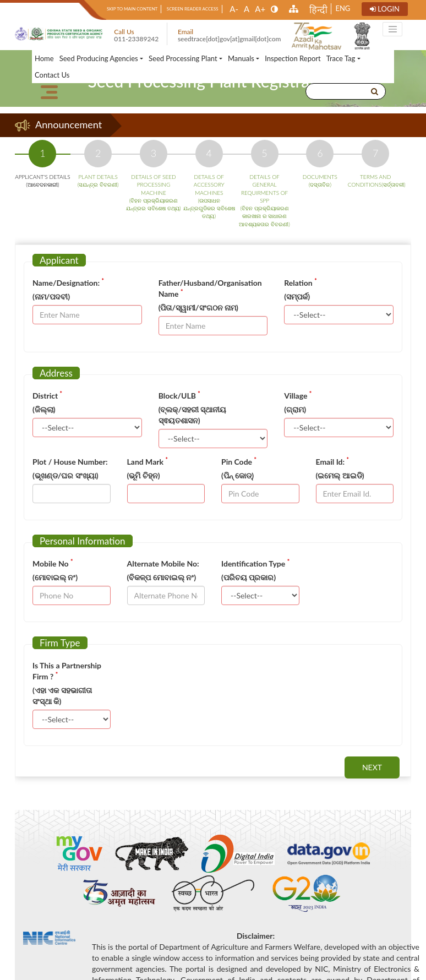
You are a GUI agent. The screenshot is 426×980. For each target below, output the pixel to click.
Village (298, 395)
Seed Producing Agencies (99, 58)
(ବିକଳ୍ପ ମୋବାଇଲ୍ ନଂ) (162, 577)
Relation (300, 282)
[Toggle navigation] (392, 29)
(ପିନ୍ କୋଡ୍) (237, 475)
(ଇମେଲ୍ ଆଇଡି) (340, 475)
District (47, 395)
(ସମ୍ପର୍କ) (297, 296)
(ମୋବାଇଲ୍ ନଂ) (55, 577)
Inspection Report (293, 58)
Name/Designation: (68, 282)
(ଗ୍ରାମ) (295, 409)
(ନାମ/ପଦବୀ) (51, 296)
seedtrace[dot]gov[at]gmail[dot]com (230, 39)
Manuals (241, 58)
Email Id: (333, 461)
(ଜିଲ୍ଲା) (44, 409)
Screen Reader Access (194, 9)
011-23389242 (136, 39)
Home (44, 58)
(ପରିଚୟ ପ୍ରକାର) (248, 577)
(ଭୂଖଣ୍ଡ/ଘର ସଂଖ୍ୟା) (65, 475)
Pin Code (239, 461)
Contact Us (52, 75)
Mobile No (53, 563)
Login (385, 9)
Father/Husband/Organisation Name (210, 288)
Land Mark (148, 461)
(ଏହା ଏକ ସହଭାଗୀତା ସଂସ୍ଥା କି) (62, 696)
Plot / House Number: (70, 462)
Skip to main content (133, 9)
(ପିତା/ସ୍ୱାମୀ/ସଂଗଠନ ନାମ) (198, 307)
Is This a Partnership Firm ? (67, 671)
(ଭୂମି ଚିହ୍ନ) (144, 475)
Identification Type (255, 563)
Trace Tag (341, 58)
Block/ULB (179, 395)
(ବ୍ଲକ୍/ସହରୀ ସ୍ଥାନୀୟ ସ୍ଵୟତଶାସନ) (193, 415)
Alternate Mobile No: (163, 563)
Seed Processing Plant (183, 58)
